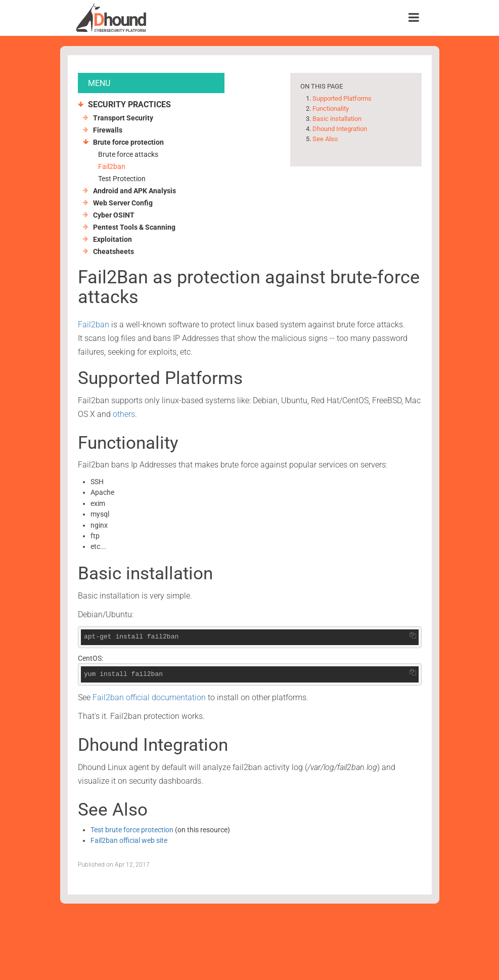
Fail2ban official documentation (149, 697)
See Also (325, 139)
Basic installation (337, 119)
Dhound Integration (340, 129)
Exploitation (112, 239)
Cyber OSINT (114, 215)
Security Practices (129, 104)
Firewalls (108, 130)
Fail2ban (112, 166)
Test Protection (122, 179)
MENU (99, 83)
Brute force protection (128, 142)
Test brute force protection (132, 830)
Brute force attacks (128, 154)
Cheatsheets (114, 251)
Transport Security (123, 118)
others (124, 414)
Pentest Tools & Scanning (134, 227)
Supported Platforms (342, 98)
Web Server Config (123, 203)
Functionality (331, 109)
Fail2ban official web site (129, 840)
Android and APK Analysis (134, 191)
